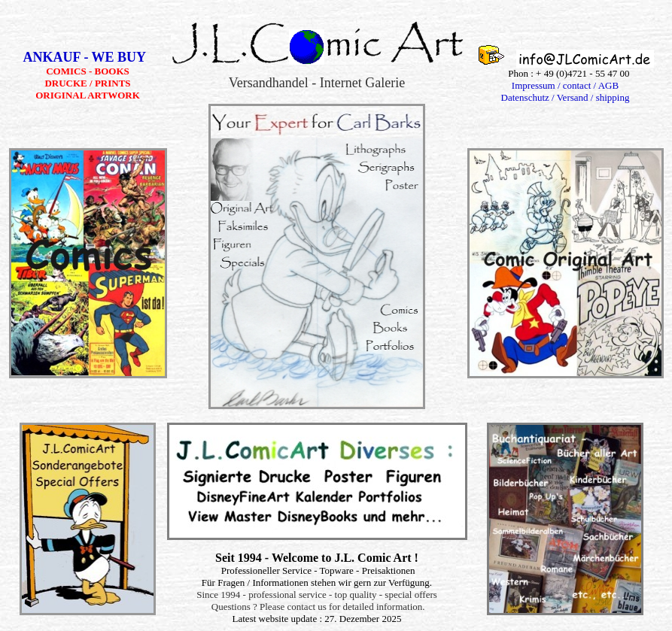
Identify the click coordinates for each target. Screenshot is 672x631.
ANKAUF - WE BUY (88, 57)
